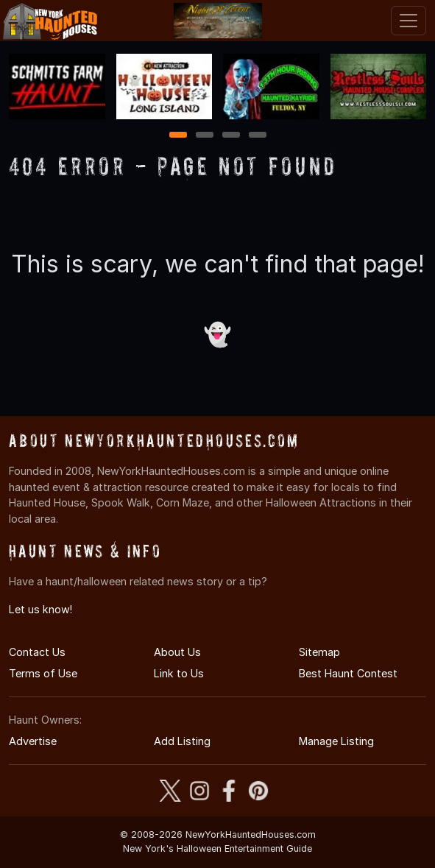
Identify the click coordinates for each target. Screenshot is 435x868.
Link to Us (179, 673)
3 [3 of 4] (231, 136)
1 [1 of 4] (178, 136)
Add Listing (182, 741)
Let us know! (40, 609)
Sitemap (319, 652)
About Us (177, 652)
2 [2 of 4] (205, 136)
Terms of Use (43, 673)
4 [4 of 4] (258, 136)
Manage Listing (336, 741)
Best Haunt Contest (348, 673)
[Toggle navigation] (409, 21)
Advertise (33, 741)
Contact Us (37, 652)
